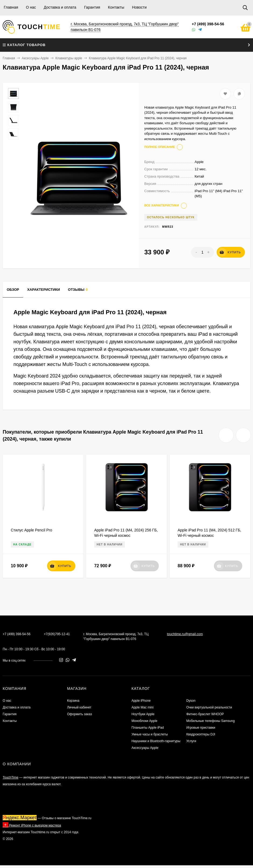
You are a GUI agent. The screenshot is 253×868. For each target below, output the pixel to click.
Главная (11, 7)
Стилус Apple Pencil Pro (31, 530)
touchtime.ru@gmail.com (185, 634)
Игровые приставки (201, 728)
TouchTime (10, 777)
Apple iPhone (141, 701)
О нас (31, 7)
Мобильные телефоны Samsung (210, 721)
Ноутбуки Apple (143, 714)
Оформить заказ (79, 714)
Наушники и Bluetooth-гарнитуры (156, 741)
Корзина (73, 701)
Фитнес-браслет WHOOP (205, 714)
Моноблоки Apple (144, 721)
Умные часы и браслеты (150, 734)
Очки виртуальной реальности (209, 707)
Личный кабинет (79, 707)
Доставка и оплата (60, 7)
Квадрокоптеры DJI (201, 734)
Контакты (116, 7)
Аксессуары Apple (35, 58)
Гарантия (92, 7)
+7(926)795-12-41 (57, 634)
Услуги (191, 741)
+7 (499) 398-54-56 (208, 24)
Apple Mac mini (142, 707)
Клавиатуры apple (69, 58)
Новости (139, 7)
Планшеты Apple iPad (147, 728)
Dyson (191, 701)
